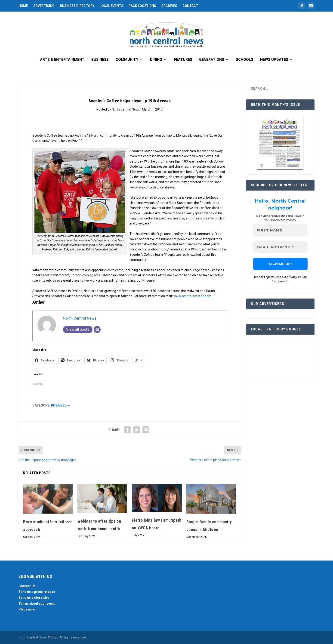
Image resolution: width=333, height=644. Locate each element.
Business (100, 60)
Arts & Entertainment (62, 60)
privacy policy (297, 277)
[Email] (97, 330)
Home (23, 6)
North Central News (126, 109)
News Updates (274, 60)
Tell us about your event (37, 604)
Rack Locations (142, 6)
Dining (156, 60)
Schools (245, 60)
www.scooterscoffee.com (192, 296)
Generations (212, 60)
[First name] (280, 230)
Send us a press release (37, 592)
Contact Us (27, 586)
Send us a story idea (34, 598)
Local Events (111, 6)
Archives (169, 6)
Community (127, 60)
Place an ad (27, 609)
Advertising (44, 6)
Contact (190, 6)
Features (183, 60)
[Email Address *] (280, 247)
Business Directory (77, 6)
